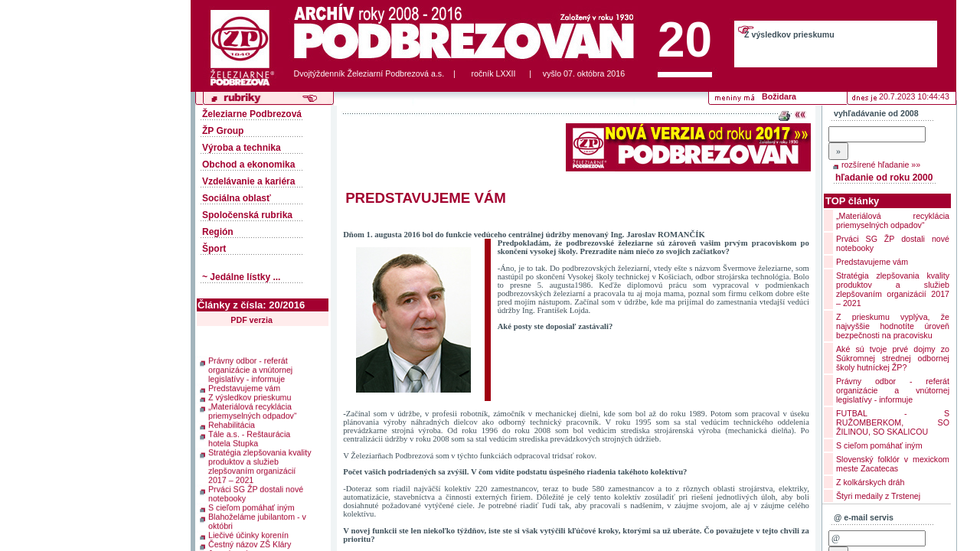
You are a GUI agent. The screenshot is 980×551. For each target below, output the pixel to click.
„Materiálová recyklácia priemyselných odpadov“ (253, 409)
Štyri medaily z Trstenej (878, 496)
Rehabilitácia (232, 422)
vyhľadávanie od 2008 (876, 113)
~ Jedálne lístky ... (241, 277)
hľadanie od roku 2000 (884, 178)
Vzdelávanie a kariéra (248, 181)
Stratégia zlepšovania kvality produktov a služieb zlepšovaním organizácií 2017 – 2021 (260, 464)
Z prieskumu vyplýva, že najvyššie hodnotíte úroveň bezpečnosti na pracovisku (893, 326)
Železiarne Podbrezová (252, 114)
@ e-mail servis (864, 517)
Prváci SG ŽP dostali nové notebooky (256, 491)
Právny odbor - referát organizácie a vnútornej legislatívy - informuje (250, 367)
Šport (214, 249)
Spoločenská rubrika (247, 215)
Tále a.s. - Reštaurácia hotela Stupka (249, 436)
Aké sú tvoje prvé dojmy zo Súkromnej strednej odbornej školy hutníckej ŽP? (893, 358)
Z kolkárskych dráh (870, 482)
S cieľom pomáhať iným (252, 505)
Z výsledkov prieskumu (789, 34)
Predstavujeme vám (244, 386)
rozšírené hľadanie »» (881, 165)
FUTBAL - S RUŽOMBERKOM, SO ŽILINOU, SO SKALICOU (893, 422)
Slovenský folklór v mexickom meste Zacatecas (893, 464)
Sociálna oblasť (237, 198)
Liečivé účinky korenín (248, 533)
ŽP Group (223, 131)
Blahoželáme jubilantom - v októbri (257, 519)
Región (218, 232)
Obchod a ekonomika (248, 165)
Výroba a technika (242, 148)
